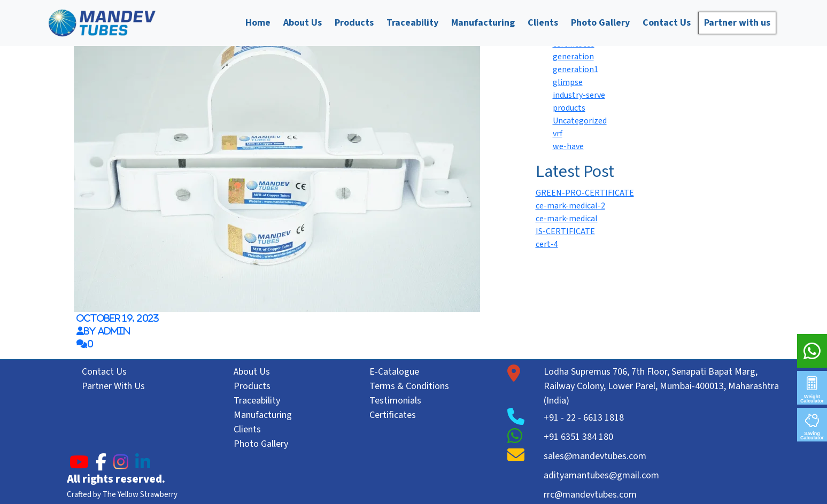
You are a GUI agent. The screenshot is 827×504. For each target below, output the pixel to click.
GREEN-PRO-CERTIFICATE (585, 193)
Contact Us (667, 23)
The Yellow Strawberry (140, 495)
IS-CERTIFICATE (565, 231)
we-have (568, 146)
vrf (558, 134)
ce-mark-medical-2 (570, 206)
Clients (543, 23)
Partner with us (737, 23)
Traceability (412, 23)
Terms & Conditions (409, 386)
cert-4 (547, 244)
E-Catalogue (394, 372)
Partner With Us (113, 386)
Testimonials (395, 401)
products (569, 108)
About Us (303, 23)
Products (354, 23)
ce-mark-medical (567, 219)
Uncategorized (580, 121)
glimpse (568, 82)
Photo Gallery (600, 23)
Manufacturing (483, 23)
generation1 (575, 69)
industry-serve (579, 95)
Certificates (393, 415)
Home (258, 23)
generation (573, 57)
